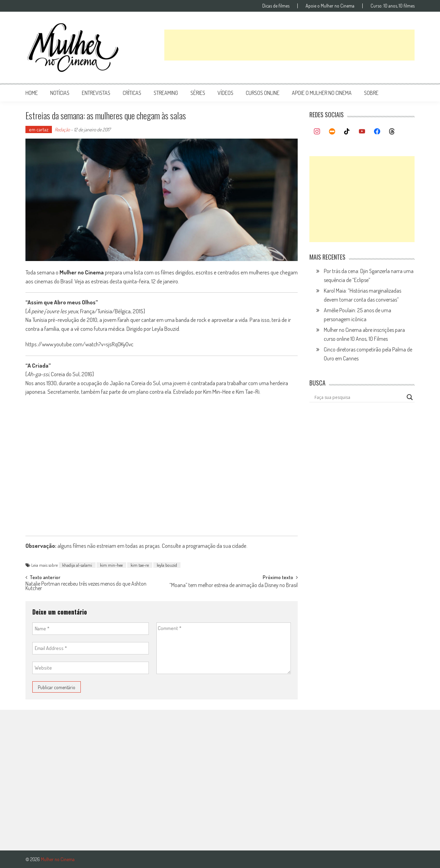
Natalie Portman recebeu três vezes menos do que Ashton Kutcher (86, 587)
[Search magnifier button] (410, 397)
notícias (60, 93)
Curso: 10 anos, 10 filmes (393, 6)
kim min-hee (111, 565)
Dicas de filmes (276, 6)
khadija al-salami (77, 565)
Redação (62, 129)
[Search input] (359, 397)
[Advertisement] (289, 45)
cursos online (263, 93)
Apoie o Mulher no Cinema (330, 6)
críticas (132, 93)
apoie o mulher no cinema (322, 93)
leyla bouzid (167, 565)
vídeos (225, 93)
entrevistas (96, 93)
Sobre (371, 93)
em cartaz (39, 129)
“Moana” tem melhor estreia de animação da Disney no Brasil (234, 586)
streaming (166, 93)
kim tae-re (140, 565)
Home (32, 93)
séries (198, 93)
